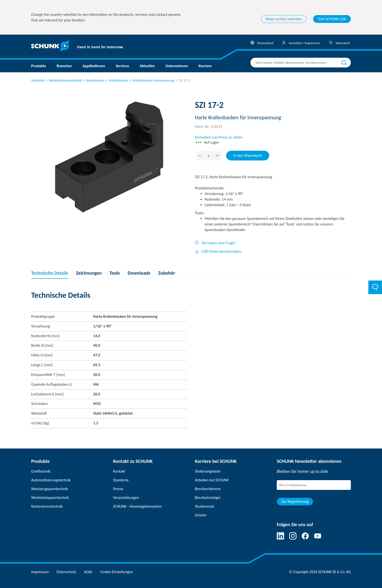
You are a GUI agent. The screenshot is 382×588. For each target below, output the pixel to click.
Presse (118, 489)
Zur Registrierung (295, 501)
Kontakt (119, 471)
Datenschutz (66, 572)
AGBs (88, 572)
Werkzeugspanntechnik (50, 489)
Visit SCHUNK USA (332, 19)
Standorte (121, 480)
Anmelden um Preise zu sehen (219, 137)
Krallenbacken (117, 80)
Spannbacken (93, 80)
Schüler (201, 515)
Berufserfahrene (208, 489)
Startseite (38, 80)
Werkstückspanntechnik (63, 80)
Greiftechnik (41, 471)
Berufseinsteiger (208, 498)
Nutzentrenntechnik (47, 506)
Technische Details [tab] (50, 273)
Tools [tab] (115, 273)
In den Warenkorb (248, 155)
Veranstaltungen (126, 498)
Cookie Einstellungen (117, 572)
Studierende (205, 506)
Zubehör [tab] (167, 273)
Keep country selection (284, 19)
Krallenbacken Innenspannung (152, 80)
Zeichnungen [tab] (89, 273)
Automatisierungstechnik (51, 480)
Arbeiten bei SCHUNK (212, 480)
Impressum (40, 572)
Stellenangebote (208, 471)
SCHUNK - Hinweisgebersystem (137, 506)
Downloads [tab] (139, 273)
